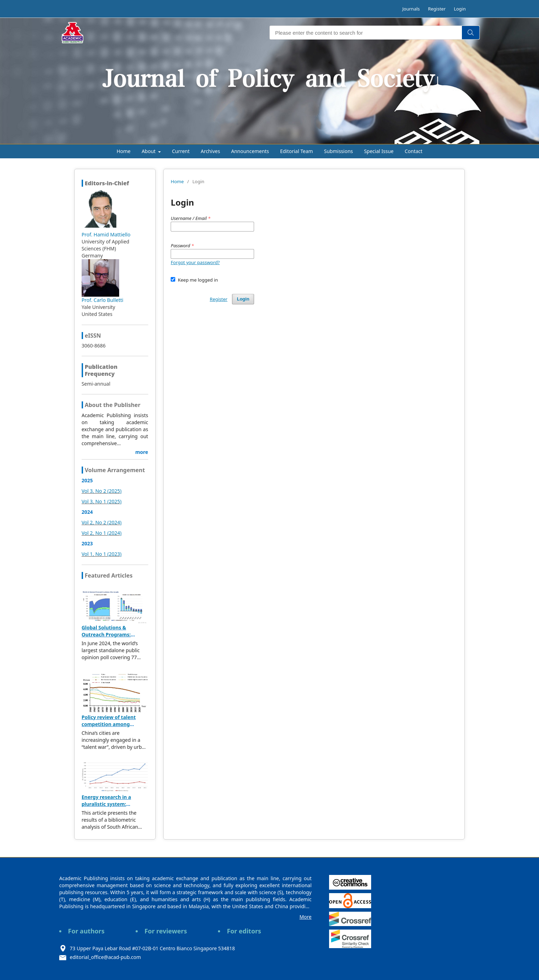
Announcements (250, 151)
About (149, 151)
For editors (244, 931)
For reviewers (166, 931)
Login (460, 9)
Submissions (339, 151)
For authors (86, 931)
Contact (414, 151)
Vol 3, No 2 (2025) (102, 491)
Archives (210, 151)
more (142, 452)
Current (181, 151)
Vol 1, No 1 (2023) (102, 554)
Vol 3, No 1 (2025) (102, 501)
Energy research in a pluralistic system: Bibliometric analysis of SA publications (114, 808)
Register (437, 9)
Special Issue (379, 151)
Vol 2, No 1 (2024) (102, 533)
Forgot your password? (195, 262)
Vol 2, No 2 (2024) (102, 522)
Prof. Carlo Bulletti (103, 300)
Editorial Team (296, 151)
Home (124, 151)
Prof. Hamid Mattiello (106, 234)
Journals (411, 9)
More (305, 917)
